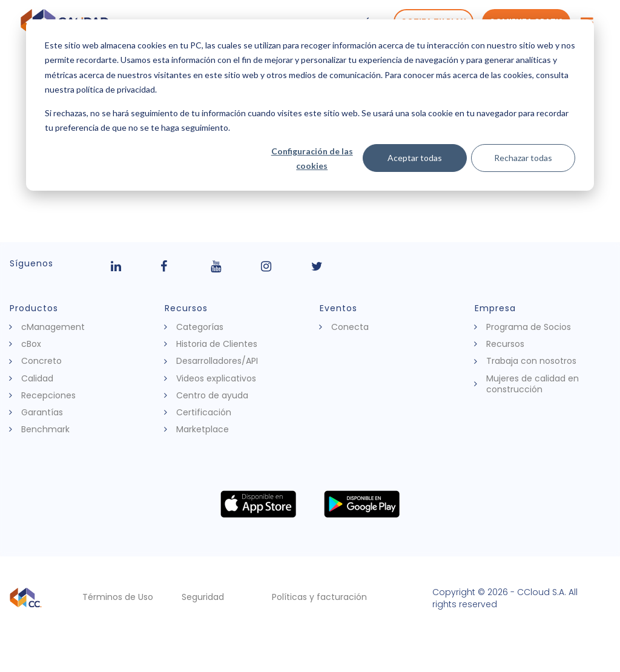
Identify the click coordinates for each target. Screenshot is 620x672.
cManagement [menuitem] (53, 327)
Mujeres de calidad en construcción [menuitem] (533, 384)
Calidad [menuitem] (37, 378)
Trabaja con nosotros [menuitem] (531, 361)
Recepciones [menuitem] (48, 395)
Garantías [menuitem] (42, 412)
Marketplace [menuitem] (203, 429)
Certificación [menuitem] (204, 412)
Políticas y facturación (319, 597)
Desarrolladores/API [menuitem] (217, 361)
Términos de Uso (118, 597)
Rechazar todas (523, 158)
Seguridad (203, 597)
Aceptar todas (415, 158)
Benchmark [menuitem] (45, 429)
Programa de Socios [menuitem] (529, 327)
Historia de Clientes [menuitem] (217, 344)
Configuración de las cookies (312, 159)
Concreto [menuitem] (41, 361)
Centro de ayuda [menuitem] (212, 395)
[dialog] (310, 105)
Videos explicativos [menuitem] (216, 378)
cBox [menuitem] (31, 344)
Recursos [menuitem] (505, 344)
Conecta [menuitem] (350, 327)
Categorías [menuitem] (200, 327)
